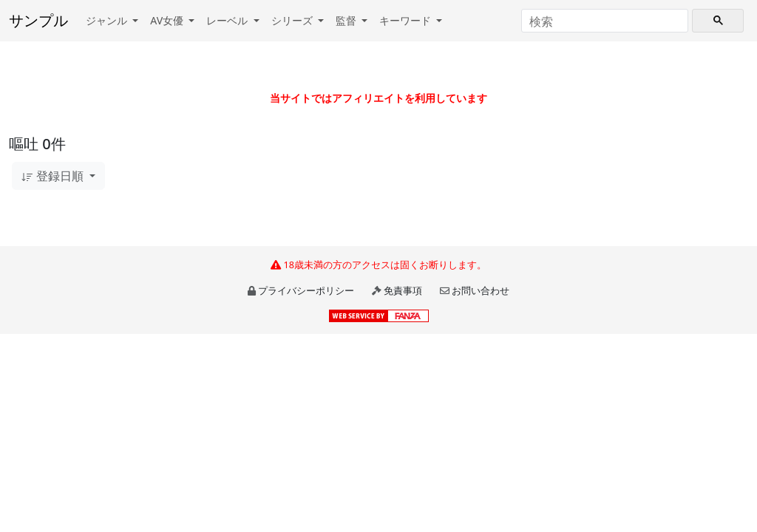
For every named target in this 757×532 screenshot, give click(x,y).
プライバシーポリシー (306, 290)
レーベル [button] (228, 20)
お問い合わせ (481, 290)
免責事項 (403, 290)
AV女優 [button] (168, 20)
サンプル (38, 20)
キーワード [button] (407, 20)
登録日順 (54, 176)
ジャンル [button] (108, 20)
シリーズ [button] (293, 20)
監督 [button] (347, 20)
